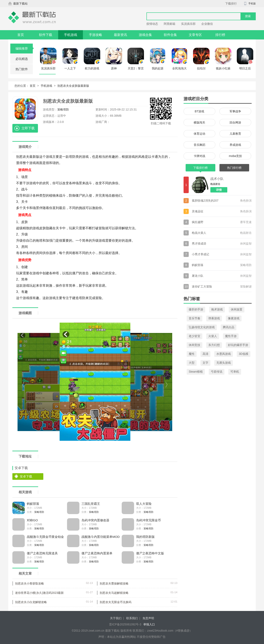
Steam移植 (196, 372)
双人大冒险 (144, 504)
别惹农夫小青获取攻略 (29, 583)
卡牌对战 (199, 156)
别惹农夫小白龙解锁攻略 (31, 602)
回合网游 (235, 122)
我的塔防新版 (145, 537)
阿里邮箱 (170, 24)
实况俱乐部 (188, 24)
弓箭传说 (217, 372)
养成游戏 (235, 145)
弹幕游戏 (214, 318)
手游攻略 (95, 35)
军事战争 (235, 111)
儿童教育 (235, 134)
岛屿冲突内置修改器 (95, 520)
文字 (205, 363)
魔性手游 (231, 336)
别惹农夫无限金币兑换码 (115, 602)
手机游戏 (71, 35)
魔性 (192, 354)
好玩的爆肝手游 (238, 345)
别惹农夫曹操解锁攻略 (114, 583)
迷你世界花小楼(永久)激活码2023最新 (39, 593)
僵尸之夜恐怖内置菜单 (97, 553)
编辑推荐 (24, 48)
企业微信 (207, 24)
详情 (219, 190)
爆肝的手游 (196, 309)
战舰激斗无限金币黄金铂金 (45, 537)
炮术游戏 (217, 309)
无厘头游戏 (224, 363)
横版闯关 (199, 122)
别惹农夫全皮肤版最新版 (73, 86)
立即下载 (28, 128)
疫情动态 (152, 24)
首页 (21, 35)
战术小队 (217, 179)
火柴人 (213, 336)
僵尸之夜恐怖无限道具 (42, 553)
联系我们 (132, 618)
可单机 (235, 372)
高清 (205, 354)
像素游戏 (234, 318)
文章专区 (195, 35)
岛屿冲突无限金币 (148, 520)
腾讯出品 (229, 327)
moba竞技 (235, 156)
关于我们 (116, 618)
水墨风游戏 (224, 354)
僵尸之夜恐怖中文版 (150, 553)
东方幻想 (214, 345)
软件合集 (170, 35)
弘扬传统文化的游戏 (202, 327)
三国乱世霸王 (91, 504)
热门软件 (22, 69)
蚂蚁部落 (33, 504)
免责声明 (148, 618)
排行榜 (220, 35)
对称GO (32, 520)
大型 (192, 363)
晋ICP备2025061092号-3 (125, 624)
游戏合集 (145, 35)
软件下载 (46, 35)
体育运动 (199, 134)
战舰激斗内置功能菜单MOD (101, 537)
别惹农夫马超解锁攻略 (114, 593)
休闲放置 (237, 309)
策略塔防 (63, 109)
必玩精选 (22, 59)
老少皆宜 (194, 336)
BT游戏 (199, 111)
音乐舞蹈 (199, 145)
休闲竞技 (194, 345)
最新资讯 (120, 35)
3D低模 (244, 354)
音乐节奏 (194, 318)
